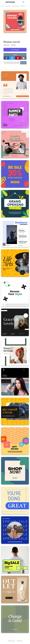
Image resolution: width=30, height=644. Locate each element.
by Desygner (7, 45)
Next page (20, 641)
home (3, 6)
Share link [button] (23, 63)
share (15, 55)
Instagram (23, 6)
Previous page (11, 641)
